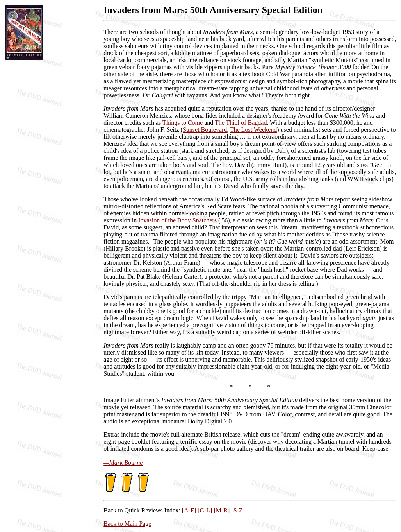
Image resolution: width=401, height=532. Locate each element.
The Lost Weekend (253, 130)
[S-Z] (238, 510)
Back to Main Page (127, 524)
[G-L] (205, 510)
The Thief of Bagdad (241, 123)
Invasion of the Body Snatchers (177, 220)
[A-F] (189, 510)
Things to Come (183, 123)
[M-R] (222, 510)
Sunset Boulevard (205, 130)
